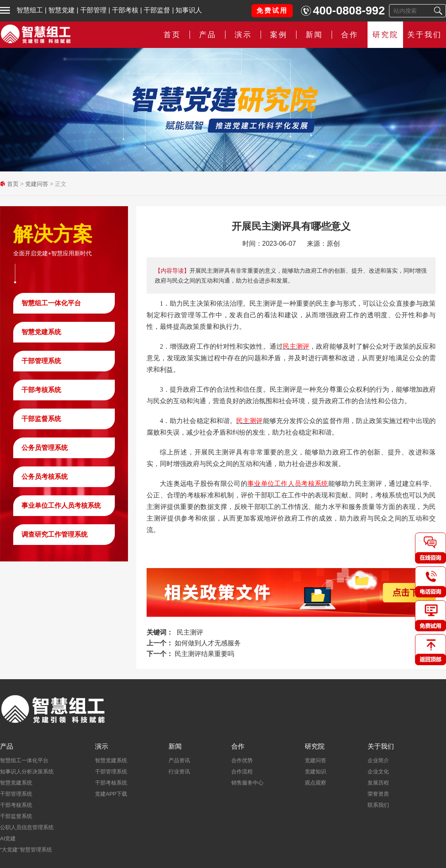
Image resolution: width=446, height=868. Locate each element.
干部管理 (93, 10)
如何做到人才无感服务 (208, 643)
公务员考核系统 (45, 477)
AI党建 (8, 838)
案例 (279, 35)
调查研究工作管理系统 (55, 534)
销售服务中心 (247, 783)
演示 (243, 35)
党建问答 (37, 184)
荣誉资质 (378, 794)
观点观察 (316, 783)
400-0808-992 (349, 11)
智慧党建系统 (41, 332)
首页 (172, 35)
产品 (208, 35)
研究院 (386, 35)
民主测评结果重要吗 (204, 654)
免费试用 (272, 11)
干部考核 (125, 10)
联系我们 (378, 805)
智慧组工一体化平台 (51, 303)
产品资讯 (179, 760)
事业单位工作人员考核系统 (61, 505)
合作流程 (242, 772)
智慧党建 (62, 10)
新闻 (314, 35)
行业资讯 (179, 772)
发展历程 (378, 783)
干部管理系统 (41, 361)
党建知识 (316, 772)
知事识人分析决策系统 (27, 772)
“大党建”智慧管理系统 (26, 850)
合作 (350, 35)
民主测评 (190, 632)
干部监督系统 (41, 419)
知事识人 (189, 10)
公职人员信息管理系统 (27, 827)
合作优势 (242, 760)
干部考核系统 (41, 390)
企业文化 (378, 772)
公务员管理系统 (45, 448)
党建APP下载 (111, 794)
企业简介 (378, 760)
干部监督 (157, 10)
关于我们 (425, 35)
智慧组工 (30, 10)
